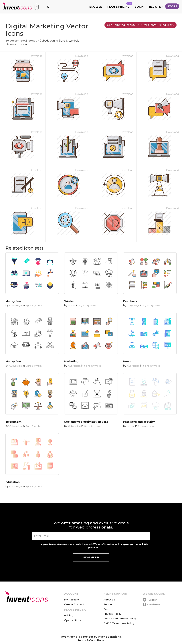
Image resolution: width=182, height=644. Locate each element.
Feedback (130, 301)
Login (139, 7)
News (127, 361)
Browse (96, 7)
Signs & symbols (69, 41)
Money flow (13, 301)
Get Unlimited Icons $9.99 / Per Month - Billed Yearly (141, 25)
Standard (24, 44)
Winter (69, 301)
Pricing (69, 615)
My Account (72, 600)
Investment (13, 422)
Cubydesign (47, 41)
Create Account (74, 604)
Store (172, 6)
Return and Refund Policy (120, 618)
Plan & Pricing (120, 5)
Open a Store (73, 620)
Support (109, 604)
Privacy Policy (112, 614)
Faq (106, 609)
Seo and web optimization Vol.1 (86, 422)
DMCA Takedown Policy (119, 623)
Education (13, 482)
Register (156, 7)
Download (36, 56)
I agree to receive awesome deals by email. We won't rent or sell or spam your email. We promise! (94, 546)
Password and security (139, 422)
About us (109, 600)
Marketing (71, 361)
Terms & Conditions (91, 640)
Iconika (72, 305)
